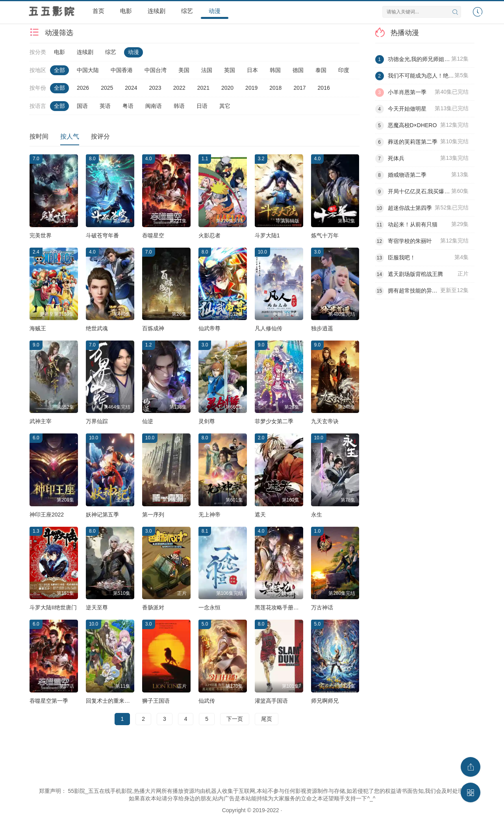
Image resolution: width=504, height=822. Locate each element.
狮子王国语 (156, 701)
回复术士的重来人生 (111, 701)
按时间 (39, 136)
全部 (59, 70)
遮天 (260, 515)
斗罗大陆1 (267, 235)
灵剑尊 (207, 421)
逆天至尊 (97, 607)
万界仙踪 (97, 421)
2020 (227, 88)
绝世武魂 (97, 328)
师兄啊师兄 (325, 701)
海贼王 (38, 328)
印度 (344, 70)
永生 (317, 515)
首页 (98, 11)
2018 (275, 88)
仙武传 (207, 701)
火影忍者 (209, 235)
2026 (83, 88)
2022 (179, 88)
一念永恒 (209, 607)
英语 (105, 106)
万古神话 (322, 607)
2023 (155, 88)
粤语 (128, 106)
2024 (131, 88)
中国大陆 (88, 70)
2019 (251, 88)
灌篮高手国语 (271, 701)
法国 (207, 70)
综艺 (187, 11)
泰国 (321, 70)
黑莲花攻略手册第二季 (282, 607)
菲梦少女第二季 (274, 421)
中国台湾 (156, 70)
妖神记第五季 (102, 515)
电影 (126, 11)
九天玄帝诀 (325, 421)
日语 (202, 106)
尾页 (267, 719)
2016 (324, 88)
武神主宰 (41, 421)
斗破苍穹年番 (102, 235)
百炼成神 (153, 328)
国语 (82, 106)
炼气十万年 (325, 235)
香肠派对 (153, 607)
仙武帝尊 (209, 328)
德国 (298, 70)
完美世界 (41, 235)
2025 (107, 88)
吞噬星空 (153, 235)
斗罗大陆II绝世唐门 (53, 607)
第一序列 (153, 515)
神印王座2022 (47, 515)
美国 (184, 70)
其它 (225, 106)
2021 (203, 88)
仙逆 (148, 421)
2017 (299, 88)
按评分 (100, 136)
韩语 (179, 106)
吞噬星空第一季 (49, 701)
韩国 (275, 70)
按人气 (70, 136)
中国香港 (122, 70)
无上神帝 (209, 515)
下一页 (235, 719)
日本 (252, 70)
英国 (230, 70)
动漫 (215, 11)
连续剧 (157, 11)
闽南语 (154, 106)
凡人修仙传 (269, 328)
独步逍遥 (322, 328)
